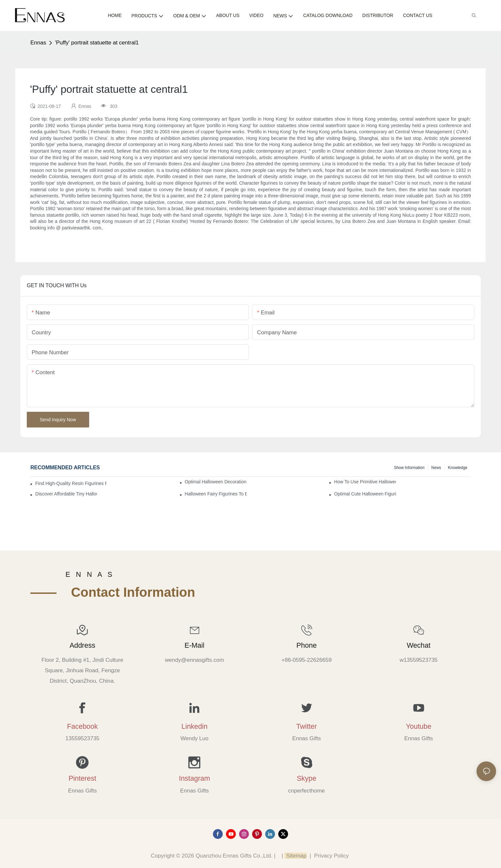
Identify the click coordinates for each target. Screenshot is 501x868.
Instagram (194, 778)
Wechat (418, 645)
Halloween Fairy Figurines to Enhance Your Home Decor (216, 494)
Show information (409, 468)
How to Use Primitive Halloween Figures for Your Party (365, 482)
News (436, 468)
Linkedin (194, 726)
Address (82, 645)
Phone (307, 645)
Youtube (419, 726)
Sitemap (295, 856)
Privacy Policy (331, 856)
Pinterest (82, 778)
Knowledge (458, 468)
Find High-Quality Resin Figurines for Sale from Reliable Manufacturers (71, 483)
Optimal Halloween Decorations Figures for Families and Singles (216, 482)
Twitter (307, 726)
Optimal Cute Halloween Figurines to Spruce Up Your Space (365, 494)
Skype (307, 778)
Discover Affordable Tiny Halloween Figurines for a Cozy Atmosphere (66, 494)
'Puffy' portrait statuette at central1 (97, 43)
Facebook (82, 726)
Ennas (38, 43)
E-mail (194, 645)
